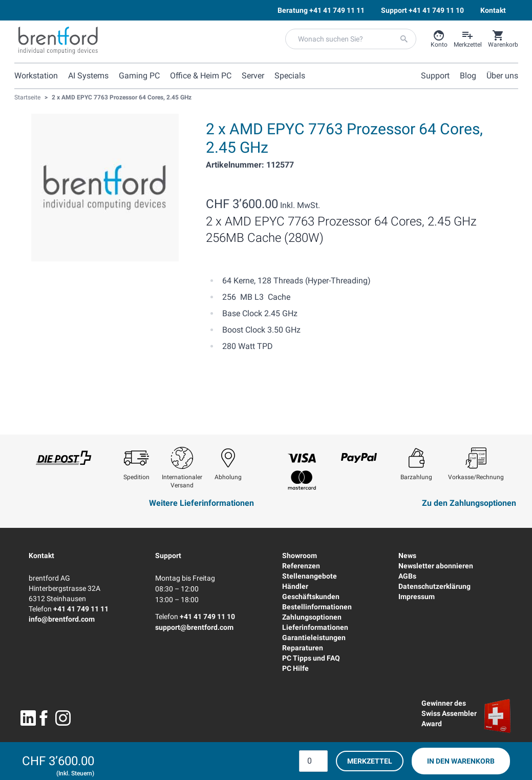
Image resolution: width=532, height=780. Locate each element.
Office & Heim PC (201, 76)
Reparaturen (303, 648)
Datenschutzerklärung (434, 586)
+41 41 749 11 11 (81, 609)
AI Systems (88, 76)
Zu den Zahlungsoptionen (469, 503)
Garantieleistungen (314, 638)
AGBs (407, 576)
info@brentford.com (62, 619)
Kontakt (41, 556)
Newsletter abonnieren (436, 566)
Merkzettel (370, 761)
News (407, 556)
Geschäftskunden (311, 597)
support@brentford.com (194, 627)
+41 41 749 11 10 (207, 617)
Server (253, 76)
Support (168, 556)
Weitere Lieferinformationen (201, 503)
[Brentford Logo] (58, 40)
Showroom (300, 556)
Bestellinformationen (317, 607)
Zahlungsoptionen (312, 617)
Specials (290, 76)
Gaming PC (139, 76)
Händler (295, 586)
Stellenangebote (310, 576)
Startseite (27, 97)
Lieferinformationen (315, 627)
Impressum (417, 597)
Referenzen (301, 566)
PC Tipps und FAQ (311, 658)
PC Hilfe (295, 668)
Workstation (36, 76)
